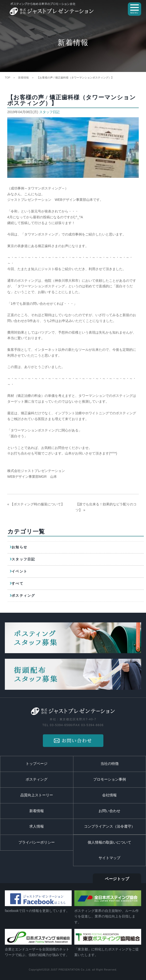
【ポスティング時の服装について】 (37, 504)
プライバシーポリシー (37, 842)
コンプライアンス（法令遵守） (109, 826)
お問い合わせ (109, 811)
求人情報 (37, 826)
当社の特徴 (110, 764)
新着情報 (23, 78)
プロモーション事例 (110, 779)
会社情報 (109, 795)
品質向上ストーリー (37, 795)
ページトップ (117, 879)
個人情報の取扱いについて (109, 842)
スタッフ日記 (49, 112)
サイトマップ (109, 858)
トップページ (37, 764)
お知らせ (19, 547)
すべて (18, 584)
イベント (19, 571)
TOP (8, 78)
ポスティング (23, 596)
